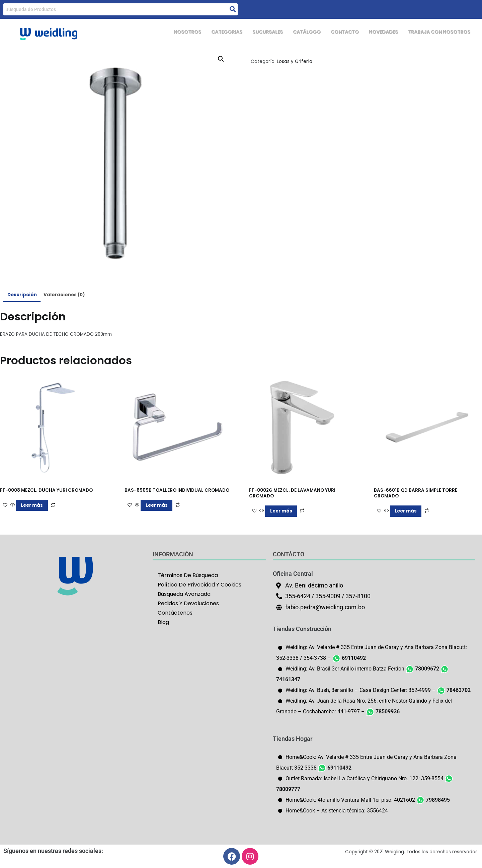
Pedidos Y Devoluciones (188, 603)
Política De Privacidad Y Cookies (199, 585)
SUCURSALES (252, 32)
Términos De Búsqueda (188, 575)
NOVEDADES (376, 32)
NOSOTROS (167, 32)
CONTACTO (334, 32)
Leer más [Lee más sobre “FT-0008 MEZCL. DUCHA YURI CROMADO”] (32, 505)
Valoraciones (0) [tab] (64, 295)
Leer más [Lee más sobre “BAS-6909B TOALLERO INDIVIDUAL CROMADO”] (157, 505)
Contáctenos (175, 613)
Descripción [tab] (22, 295)
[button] (221, 59)
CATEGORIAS (209, 32)
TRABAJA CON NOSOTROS (436, 32)
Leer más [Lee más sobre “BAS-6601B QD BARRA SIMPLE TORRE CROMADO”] (406, 511)
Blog (163, 622)
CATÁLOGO (294, 32)
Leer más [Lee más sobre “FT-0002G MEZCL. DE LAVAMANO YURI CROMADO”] (281, 511)
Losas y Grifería (295, 61)
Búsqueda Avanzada (184, 594)
